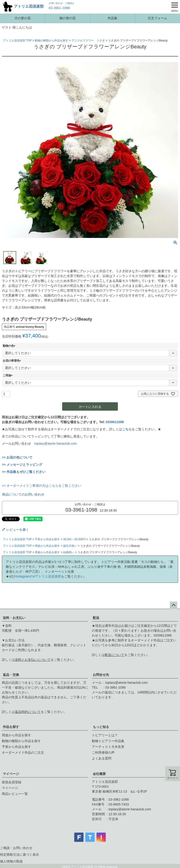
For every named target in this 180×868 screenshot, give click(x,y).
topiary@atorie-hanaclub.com (56, 443)
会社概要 (99, 774)
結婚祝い (69, 552)
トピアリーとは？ (105, 735)
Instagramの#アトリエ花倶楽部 (38, 576)
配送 (96, 618)
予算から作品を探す (47, 539)
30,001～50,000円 (74, 539)
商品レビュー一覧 (15, 794)
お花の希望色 (13, 361)
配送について (115, 655)
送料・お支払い (14, 618)
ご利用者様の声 (103, 752)
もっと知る (101, 727)
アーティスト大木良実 (108, 747)
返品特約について (28, 712)
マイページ (11, 774)
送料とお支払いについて (33, 660)
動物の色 (10, 346)
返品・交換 (11, 675)
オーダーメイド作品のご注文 (23, 752)
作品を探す (11, 727)
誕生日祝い (70, 546)
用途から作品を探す (47, 546)
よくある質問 (102, 758)
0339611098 (115, 422)
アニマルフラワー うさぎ (88, 41)
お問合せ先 (101, 675)
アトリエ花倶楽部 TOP (17, 41)
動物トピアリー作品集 (108, 741)
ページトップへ (174, 605)
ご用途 (8, 375)
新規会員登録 (12, 782)
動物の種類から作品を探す (51, 41)
